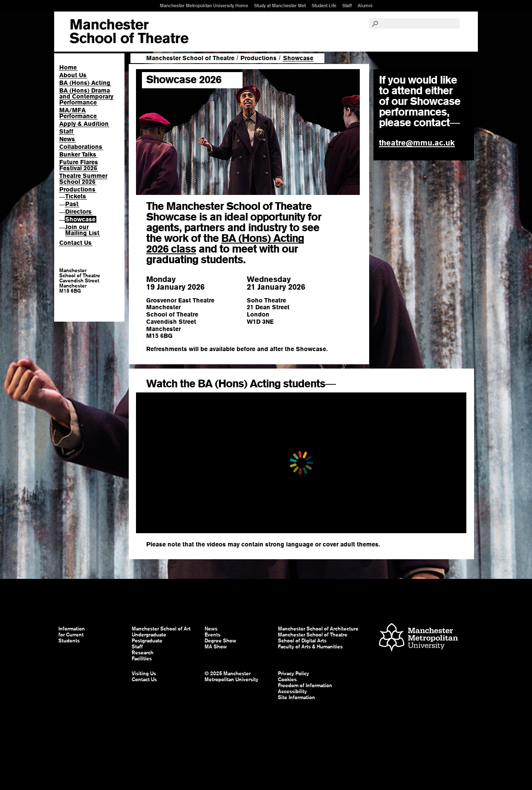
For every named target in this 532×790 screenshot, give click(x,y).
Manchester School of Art (129, 32)
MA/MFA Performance (78, 113)
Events (213, 635)
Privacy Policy (293, 674)
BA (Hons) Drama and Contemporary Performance (86, 96)
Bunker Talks (78, 154)
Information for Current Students (72, 635)
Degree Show (220, 641)
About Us (73, 75)
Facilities (142, 659)
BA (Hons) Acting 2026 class (225, 243)
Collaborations (81, 147)
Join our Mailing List (82, 230)
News (67, 139)
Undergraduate (149, 635)
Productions (77, 189)
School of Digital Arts (302, 641)
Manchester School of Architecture (318, 629)
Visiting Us (144, 674)
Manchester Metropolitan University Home (204, 6)
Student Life (324, 6)
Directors (78, 212)
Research (143, 653)
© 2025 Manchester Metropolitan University (231, 677)
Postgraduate (147, 641)
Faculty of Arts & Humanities (310, 647)
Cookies (287, 680)
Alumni (365, 6)
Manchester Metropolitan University (418, 638)
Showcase (80, 219)
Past (72, 204)
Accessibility (292, 691)
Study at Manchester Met (280, 6)
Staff (347, 6)
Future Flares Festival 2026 (79, 165)
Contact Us (75, 243)
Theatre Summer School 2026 (83, 179)
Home (68, 67)
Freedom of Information (305, 685)
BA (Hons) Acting (85, 83)
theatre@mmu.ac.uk (417, 143)
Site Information (296, 697)
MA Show (216, 647)
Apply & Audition (84, 124)
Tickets (76, 196)
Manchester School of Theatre (190, 58)
